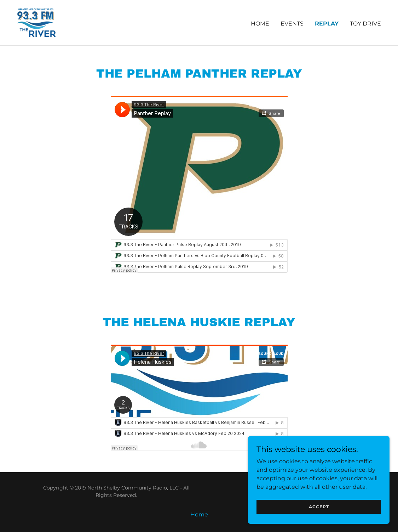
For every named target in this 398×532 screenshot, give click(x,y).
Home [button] (199, 514)
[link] (36, 22)
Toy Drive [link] (365, 24)
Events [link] (292, 24)
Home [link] (260, 24)
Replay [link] (327, 24)
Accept (319, 507)
